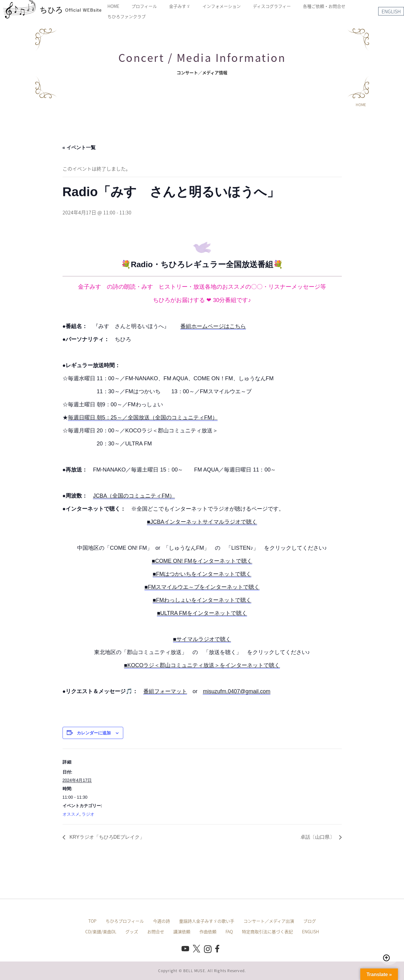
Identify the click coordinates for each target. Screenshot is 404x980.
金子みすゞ (180, 6)
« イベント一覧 (79, 148)
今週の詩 (161, 921)
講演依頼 (182, 931)
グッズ (132, 931)
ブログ (310, 921)
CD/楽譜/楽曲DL (101, 931)
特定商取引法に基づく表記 (267, 931)
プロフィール (144, 6)
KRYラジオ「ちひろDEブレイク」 (106, 837)
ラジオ (88, 814)
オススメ (71, 814)
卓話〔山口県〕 (318, 837)
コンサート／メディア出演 (269, 921)
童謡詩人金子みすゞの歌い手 (207, 921)
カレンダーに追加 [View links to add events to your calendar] (94, 733)
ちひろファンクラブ (127, 16)
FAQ (229, 931)
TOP (92, 921)
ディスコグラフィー (272, 6)
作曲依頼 (208, 931)
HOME (113, 6)
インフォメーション (222, 6)
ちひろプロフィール (125, 921)
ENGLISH (391, 11)
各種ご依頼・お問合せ (324, 6)
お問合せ (156, 931)
